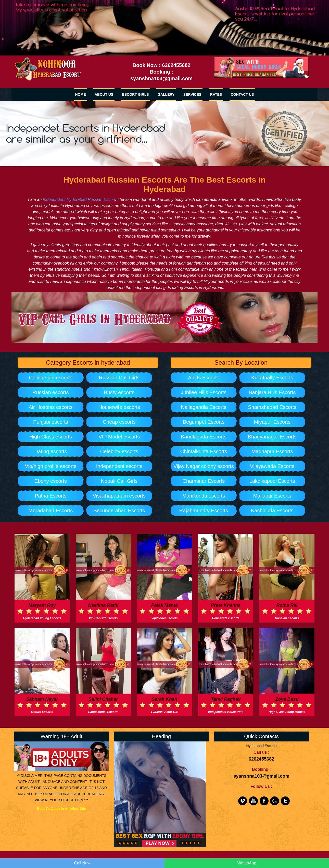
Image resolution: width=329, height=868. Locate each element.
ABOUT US (104, 94)
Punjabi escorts (51, 422)
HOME (81, 94)
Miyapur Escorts (272, 422)
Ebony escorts (51, 481)
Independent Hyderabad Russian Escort (79, 199)
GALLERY (166, 94)
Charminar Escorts (204, 481)
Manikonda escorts (204, 496)
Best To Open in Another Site (62, 809)
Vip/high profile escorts (50, 466)
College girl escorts (50, 378)
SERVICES (192, 94)
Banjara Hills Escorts (272, 392)
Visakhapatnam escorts (119, 496)
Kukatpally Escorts (272, 378)
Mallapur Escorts (272, 496)
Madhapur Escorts (272, 451)
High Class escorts (51, 437)
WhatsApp (247, 863)
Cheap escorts (119, 422)
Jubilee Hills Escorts (204, 392)
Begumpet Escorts (204, 422)
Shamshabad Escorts (272, 407)
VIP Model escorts (119, 437)
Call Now (82, 863)
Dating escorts (51, 451)
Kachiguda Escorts (272, 511)
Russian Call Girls (119, 378)
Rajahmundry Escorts (204, 511)
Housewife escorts (119, 407)
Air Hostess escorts (50, 407)
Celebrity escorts (119, 451)
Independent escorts (119, 466)
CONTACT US (242, 94)
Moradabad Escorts (51, 511)
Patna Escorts (51, 496)
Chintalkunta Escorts (204, 451)
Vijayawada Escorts (272, 466)
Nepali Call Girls (119, 481)
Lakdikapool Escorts (272, 481)
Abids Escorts (204, 378)
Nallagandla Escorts (204, 407)
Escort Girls (136, 94)
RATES (216, 94)
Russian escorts (50, 392)
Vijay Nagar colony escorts (204, 466)
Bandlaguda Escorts (204, 437)
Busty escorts (119, 392)
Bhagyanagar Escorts (272, 437)
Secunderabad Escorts (119, 511)
